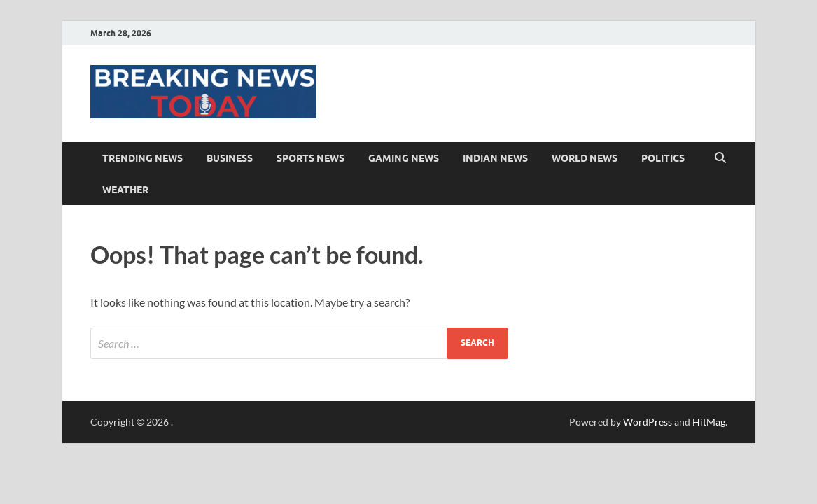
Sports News (310, 158)
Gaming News (404, 158)
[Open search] (720, 158)
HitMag (709, 422)
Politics (663, 158)
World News (585, 158)
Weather (125, 190)
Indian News (495, 158)
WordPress (648, 422)
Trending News (142, 158)
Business (230, 158)
